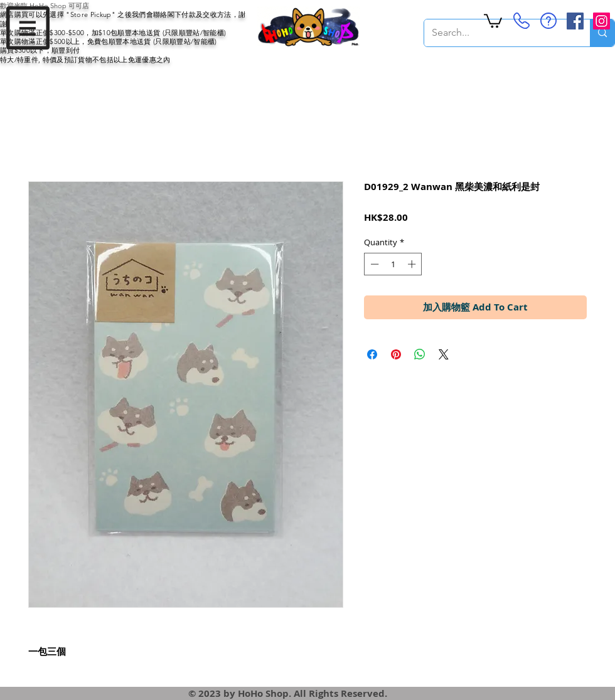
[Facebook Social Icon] (575, 21)
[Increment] (413, 264)
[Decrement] (373, 264)
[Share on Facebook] (372, 354)
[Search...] (498, 33)
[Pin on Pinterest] (396, 354)
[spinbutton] (393, 264)
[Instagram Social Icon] (602, 21)
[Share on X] (444, 354)
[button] (28, 28)
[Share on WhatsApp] (420, 354)
